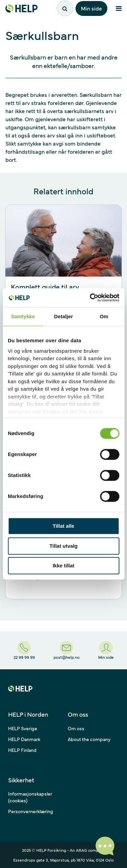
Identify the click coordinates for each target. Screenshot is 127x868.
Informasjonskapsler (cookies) (30, 797)
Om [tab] (104, 316)
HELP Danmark (24, 739)
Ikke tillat (63, 566)
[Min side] (106, 650)
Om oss (76, 728)
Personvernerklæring (31, 811)
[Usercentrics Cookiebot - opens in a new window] (90, 298)
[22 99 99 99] (24, 650)
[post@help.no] (67, 650)
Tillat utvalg (63, 546)
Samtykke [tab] (23, 316)
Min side (91, 8)
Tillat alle (64, 526)
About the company (89, 739)
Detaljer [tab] (64, 316)
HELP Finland (22, 750)
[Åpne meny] (119, 8)
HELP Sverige (23, 728)
